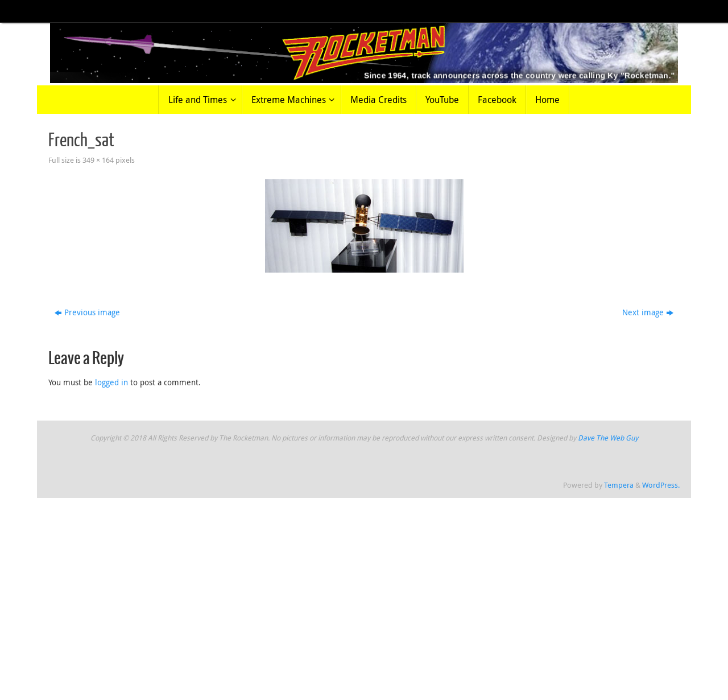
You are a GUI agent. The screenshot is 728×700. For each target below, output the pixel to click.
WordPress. (661, 485)
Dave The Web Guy (608, 438)
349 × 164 (98, 160)
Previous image (87, 312)
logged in (111, 382)
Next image (648, 312)
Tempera (619, 485)
